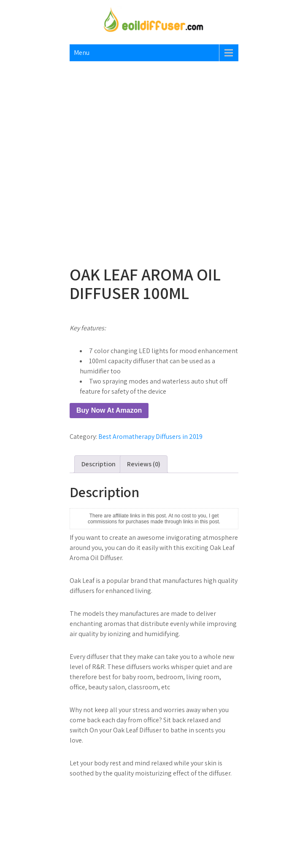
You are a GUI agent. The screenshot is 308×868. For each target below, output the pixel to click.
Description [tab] (99, 464)
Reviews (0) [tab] (144, 464)
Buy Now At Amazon (109, 410)
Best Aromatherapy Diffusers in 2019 (150, 437)
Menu (82, 53)
